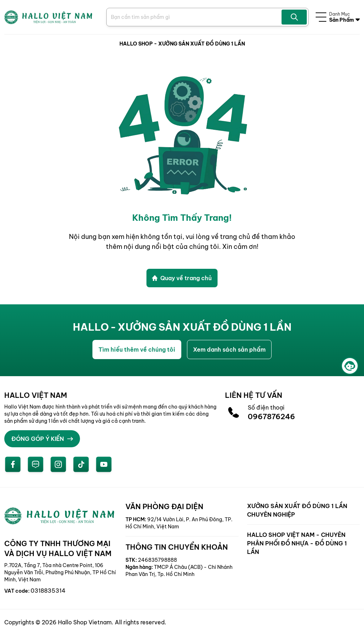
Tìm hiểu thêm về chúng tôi (137, 349)
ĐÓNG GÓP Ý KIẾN (42, 439)
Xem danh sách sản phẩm (229, 349)
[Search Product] (195, 17)
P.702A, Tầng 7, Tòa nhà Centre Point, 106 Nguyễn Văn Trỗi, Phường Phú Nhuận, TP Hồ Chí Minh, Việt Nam (60, 572)
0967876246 (271, 417)
